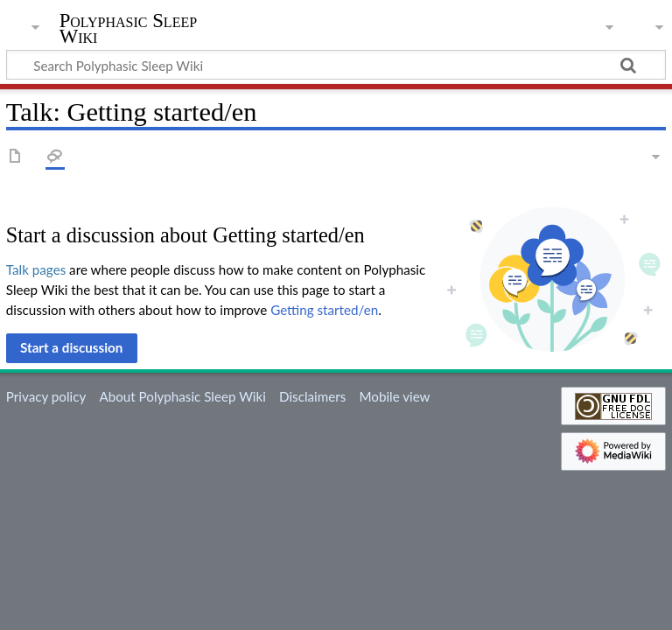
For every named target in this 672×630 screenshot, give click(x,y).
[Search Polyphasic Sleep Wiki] (336, 65)
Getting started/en (324, 310)
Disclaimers (312, 396)
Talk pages (36, 269)
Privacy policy (46, 396)
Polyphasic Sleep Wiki (128, 29)
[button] (72, 348)
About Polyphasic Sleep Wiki (182, 396)
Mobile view (394, 396)
